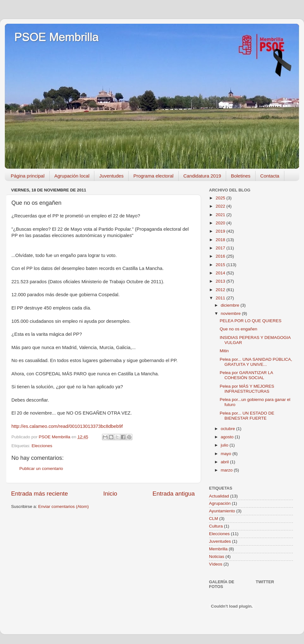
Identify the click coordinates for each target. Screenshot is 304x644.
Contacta (270, 176)
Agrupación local (72, 176)
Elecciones (42, 446)
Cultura (216, 526)
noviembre (231, 313)
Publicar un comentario (41, 469)
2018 (221, 240)
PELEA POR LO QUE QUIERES (251, 321)
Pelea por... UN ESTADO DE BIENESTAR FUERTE (247, 416)
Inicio (110, 494)
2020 (221, 223)
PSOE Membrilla (56, 37)
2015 (221, 265)
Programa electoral (153, 176)
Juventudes (111, 176)
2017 (221, 248)
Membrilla (218, 549)
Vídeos (216, 564)
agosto (228, 437)
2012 (221, 290)
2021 (221, 215)
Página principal (28, 176)
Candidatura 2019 (202, 176)
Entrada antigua (174, 494)
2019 (221, 231)
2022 (221, 206)
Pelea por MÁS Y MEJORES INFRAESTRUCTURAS (247, 389)
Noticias (217, 556)
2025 (221, 198)
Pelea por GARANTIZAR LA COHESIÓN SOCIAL (246, 375)
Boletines (241, 176)
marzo (227, 470)
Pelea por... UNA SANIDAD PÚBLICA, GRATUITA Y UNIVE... (256, 362)
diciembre (231, 305)
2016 (221, 256)
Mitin (224, 351)
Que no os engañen (239, 329)
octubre (228, 429)
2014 (221, 273)
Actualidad (219, 496)
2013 (221, 281)
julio (225, 445)
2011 (221, 298)
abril (225, 462)
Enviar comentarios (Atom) (64, 506)
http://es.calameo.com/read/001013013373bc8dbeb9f (67, 426)
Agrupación (220, 503)
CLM (214, 519)
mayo (227, 454)
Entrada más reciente (40, 494)
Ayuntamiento (222, 511)
